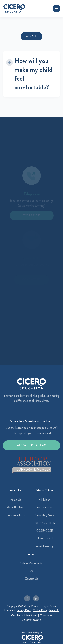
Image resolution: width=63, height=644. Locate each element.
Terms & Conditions (27, 615)
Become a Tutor (16, 515)
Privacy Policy (24, 610)
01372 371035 (32, 215)
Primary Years (45, 507)
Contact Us (32, 579)
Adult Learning (45, 546)
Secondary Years (45, 515)
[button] (56, 9)
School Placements (32, 563)
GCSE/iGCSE (45, 531)
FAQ (32, 571)
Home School (45, 538)
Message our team (31, 445)
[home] (14, 8)
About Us (16, 500)
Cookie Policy (40, 610)
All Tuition (45, 500)
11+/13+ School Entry (45, 523)
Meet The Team (16, 507)
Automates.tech (32, 620)
